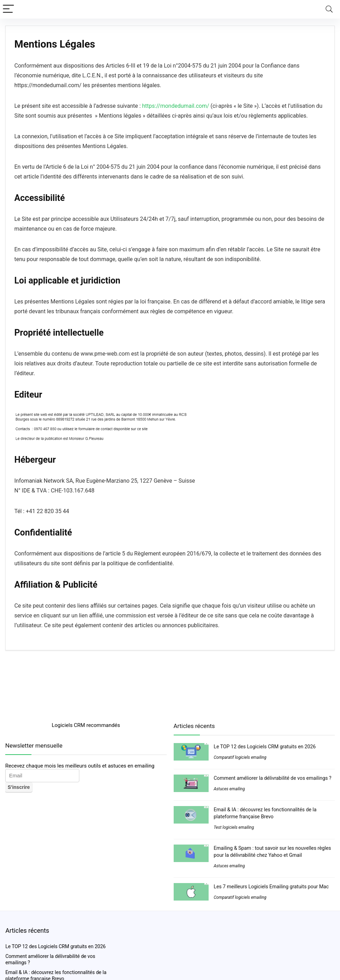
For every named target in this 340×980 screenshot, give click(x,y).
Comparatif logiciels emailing (240, 757)
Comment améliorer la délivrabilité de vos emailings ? (273, 778)
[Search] (329, 9)
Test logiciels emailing (234, 827)
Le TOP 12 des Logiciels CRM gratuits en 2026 (265, 747)
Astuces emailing (229, 789)
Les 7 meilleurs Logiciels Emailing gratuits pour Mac (271, 887)
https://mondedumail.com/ (176, 106)
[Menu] (8, 9)
